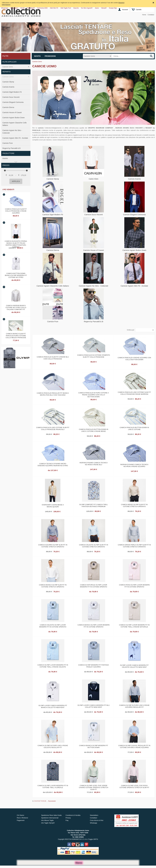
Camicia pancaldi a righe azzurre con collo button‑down (134, 359)
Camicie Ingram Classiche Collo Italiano (15, 124)
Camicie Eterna (8, 107)
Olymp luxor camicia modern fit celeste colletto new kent (134, 666)
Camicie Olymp (8, 82)
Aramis (5, 158)
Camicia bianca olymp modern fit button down (94, 746)
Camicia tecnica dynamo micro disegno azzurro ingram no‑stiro (53, 465)
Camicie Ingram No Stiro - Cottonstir (12, 132)
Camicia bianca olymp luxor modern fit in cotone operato (93, 626)
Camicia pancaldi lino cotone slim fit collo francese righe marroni (134, 393)
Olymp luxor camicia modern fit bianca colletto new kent (53, 706)
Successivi (52, 801)
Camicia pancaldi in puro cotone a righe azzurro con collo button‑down (94, 394)
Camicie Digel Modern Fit (12, 92)
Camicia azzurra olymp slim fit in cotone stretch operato (53, 546)
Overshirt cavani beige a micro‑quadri (53, 506)
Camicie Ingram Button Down (14, 118)
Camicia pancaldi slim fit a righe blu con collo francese (53, 358)
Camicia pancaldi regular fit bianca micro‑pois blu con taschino (53, 394)
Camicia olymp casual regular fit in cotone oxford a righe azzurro (134, 746)
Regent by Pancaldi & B (11, 148)
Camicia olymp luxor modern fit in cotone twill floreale (53, 787)
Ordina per (131, 330)
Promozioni (50, 56)
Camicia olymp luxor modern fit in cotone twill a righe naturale (134, 626)
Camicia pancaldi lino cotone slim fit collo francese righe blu (53, 428)
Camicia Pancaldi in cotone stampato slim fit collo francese (94, 356)
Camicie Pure (8, 143)
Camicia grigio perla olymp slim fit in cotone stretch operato (134, 546)
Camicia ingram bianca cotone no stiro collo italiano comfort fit (16, 307)
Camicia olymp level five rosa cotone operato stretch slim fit (134, 787)
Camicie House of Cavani (12, 112)
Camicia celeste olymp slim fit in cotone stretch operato (94, 546)
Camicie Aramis (8, 87)
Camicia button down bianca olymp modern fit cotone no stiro (16, 275)
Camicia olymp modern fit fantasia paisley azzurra (94, 666)
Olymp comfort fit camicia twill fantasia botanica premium (94, 506)
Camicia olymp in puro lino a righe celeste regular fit (53, 746)
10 (45, 801)
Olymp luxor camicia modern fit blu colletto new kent (94, 706)
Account (125, 10)
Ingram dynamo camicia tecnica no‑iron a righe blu (93, 464)
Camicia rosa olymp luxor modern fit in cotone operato (134, 586)
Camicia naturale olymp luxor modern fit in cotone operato (93, 586)
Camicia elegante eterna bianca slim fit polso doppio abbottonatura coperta (16, 243)
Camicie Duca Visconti (11, 97)
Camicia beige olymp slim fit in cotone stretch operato (134, 506)
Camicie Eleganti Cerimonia (13, 102)
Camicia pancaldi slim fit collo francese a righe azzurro (16, 211)
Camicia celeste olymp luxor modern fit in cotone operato (53, 626)
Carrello (139, 10)
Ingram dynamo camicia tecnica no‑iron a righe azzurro (134, 465)
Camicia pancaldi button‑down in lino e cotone (134, 428)
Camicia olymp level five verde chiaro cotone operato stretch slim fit (94, 787)
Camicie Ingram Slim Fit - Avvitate (15, 138)
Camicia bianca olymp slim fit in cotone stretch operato (53, 586)
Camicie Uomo (8, 67)
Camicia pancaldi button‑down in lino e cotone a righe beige (93, 430)
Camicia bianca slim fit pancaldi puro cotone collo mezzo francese (16, 335)
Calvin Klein (94, 179)
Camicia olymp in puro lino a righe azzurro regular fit (134, 706)
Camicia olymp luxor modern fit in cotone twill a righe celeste (53, 666)
